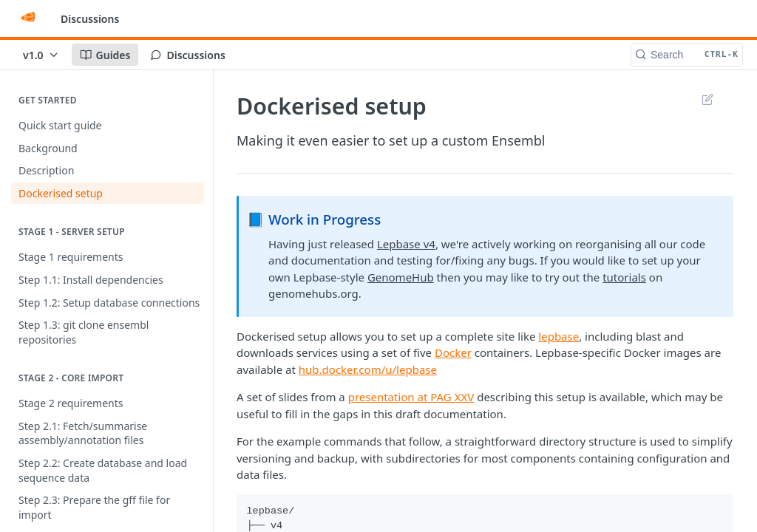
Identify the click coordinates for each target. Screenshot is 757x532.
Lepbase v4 (406, 244)
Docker (453, 352)
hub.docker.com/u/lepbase (368, 369)
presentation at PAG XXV (411, 397)
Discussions (90, 19)
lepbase (559, 336)
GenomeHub (401, 277)
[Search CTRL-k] (687, 55)
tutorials (624, 277)
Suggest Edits (707, 99)
